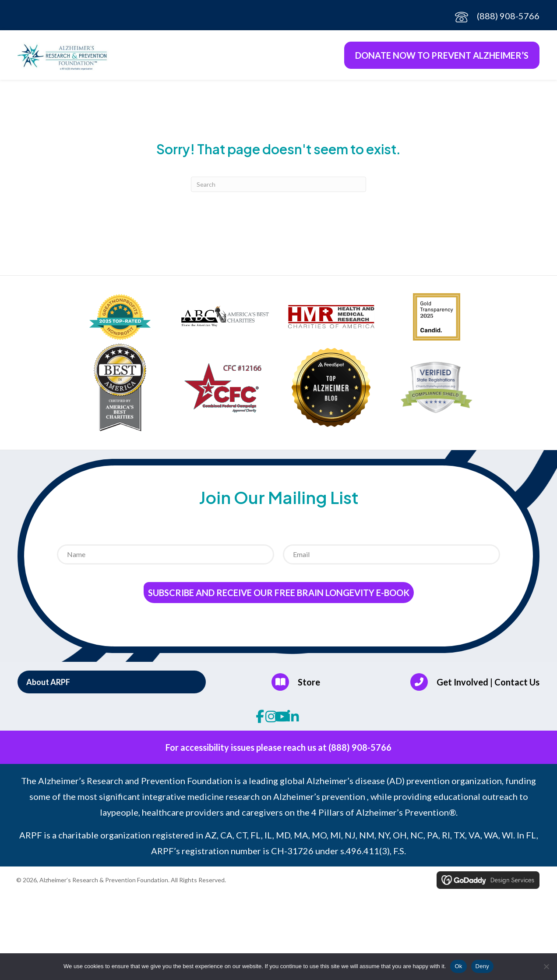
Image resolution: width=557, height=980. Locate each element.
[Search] (278, 186)
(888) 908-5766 (508, 16)
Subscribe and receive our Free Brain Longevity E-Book (279, 594)
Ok (458, 966)
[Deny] (546, 966)
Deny (482, 966)
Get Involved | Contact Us (488, 683)
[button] (112, 684)
